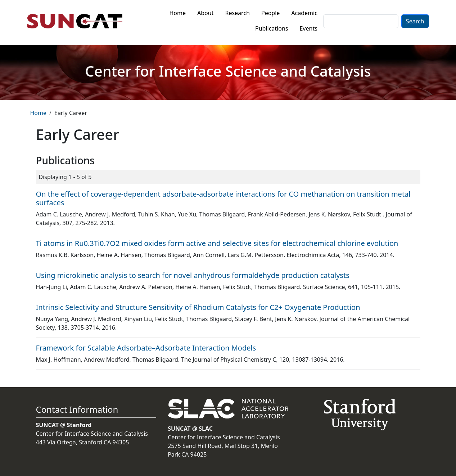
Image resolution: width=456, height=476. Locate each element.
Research (237, 13)
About (205, 13)
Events (308, 28)
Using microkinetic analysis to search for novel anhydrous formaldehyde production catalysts (193, 275)
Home (178, 13)
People (270, 13)
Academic (304, 13)
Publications (272, 28)
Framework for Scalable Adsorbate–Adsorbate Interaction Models (146, 348)
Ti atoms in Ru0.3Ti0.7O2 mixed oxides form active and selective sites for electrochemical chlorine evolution (217, 243)
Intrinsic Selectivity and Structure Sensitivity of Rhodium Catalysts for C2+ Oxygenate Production (198, 307)
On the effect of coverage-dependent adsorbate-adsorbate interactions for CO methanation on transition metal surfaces (223, 198)
